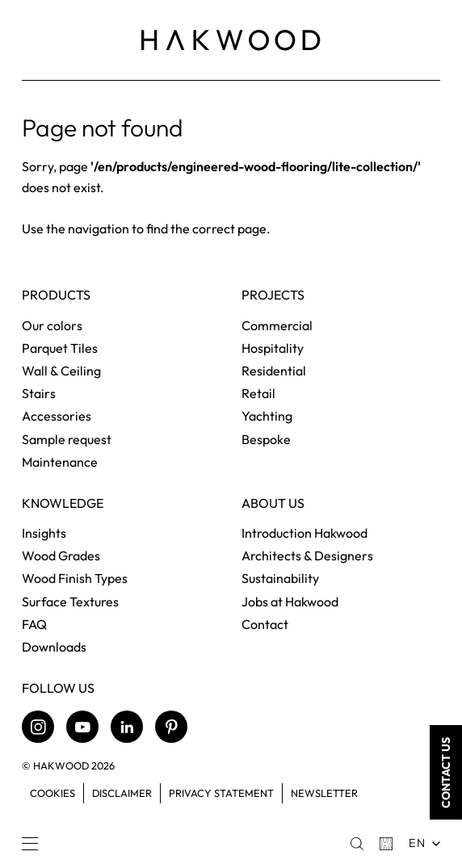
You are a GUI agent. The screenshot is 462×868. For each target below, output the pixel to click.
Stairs (39, 393)
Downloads (54, 647)
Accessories (57, 416)
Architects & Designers (307, 556)
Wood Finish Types (75, 578)
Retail (258, 393)
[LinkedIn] (127, 727)
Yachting (267, 416)
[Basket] (386, 844)
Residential (274, 371)
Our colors (52, 325)
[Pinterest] (171, 727)
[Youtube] (82, 727)
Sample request (67, 439)
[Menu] (30, 844)
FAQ (34, 624)
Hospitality (273, 348)
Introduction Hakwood (304, 533)
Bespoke (266, 439)
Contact (265, 624)
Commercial (277, 325)
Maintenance (60, 462)
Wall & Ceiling (61, 371)
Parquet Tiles (60, 348)
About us (273, 503)
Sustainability (280, 578)
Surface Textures (70, 602)
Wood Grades (61, 556)
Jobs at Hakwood (290, 602)
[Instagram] (38, 727)
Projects (273, 295)
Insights (44, 533)
